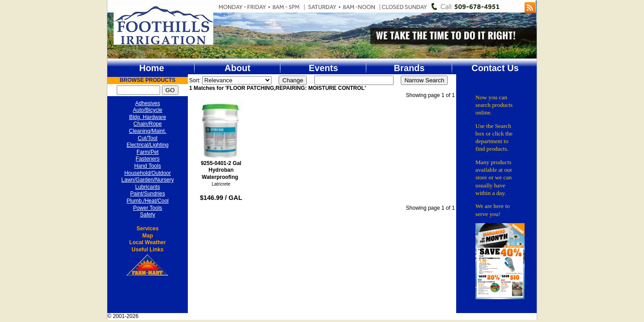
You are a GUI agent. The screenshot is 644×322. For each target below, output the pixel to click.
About (237, 68)
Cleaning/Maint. (147, 131)
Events (323, 68)
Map (148, 236)
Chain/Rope (147, 124)
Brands (409, 68)
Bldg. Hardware (148, 117)
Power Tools (147, 208)
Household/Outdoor (148, 173)
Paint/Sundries (148, 194)
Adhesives (147, 103)
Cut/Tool (148, 138)
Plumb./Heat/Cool (148, 201)
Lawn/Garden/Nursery (147, 180)
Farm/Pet (147, 152)
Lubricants (147, 187)
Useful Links (147, 250)
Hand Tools (148, 166)
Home (152, 68)
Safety (148, 215)
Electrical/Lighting (148, 145)
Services (147, 229)
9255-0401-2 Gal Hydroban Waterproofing (221, 141)
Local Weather (148, 242)
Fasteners (147, 159)
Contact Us (495, 68)
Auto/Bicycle (148, 110)
